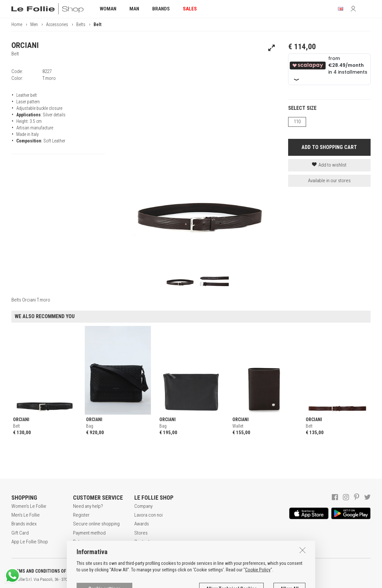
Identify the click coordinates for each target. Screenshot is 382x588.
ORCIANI (25, 45)
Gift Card (20, 533)
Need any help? (88, 506)
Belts (81, 24)
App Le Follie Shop (30, 542)
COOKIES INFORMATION (176, 571)
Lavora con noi (148, 515)
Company (143, 506)
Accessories (57, 24)
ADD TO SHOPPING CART (329, 147)
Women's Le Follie (29, 506)
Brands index (24, 524)
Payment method (89, 533)
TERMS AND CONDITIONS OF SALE (44, 571)
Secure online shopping (96, 524)
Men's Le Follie (26, 515)
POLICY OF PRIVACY (115, 571)
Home (17, 24)
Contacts (143, 542)
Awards (142, 524)
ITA (224, 580)
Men (34, 24)
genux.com (209, 580)
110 (297, 122)
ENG (231, 580)
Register (81, 515)
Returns (81, 542)
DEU (240, 580)
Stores (141, 533)
